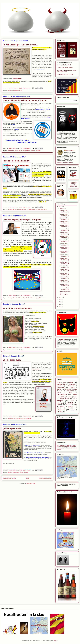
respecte (28, 151)
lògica (13, 90)
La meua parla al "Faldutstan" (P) (64, 237)
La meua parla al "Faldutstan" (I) (64, 259)
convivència (18, 151)
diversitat (21, 418)
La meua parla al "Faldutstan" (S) (64, 226)
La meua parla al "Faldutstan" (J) (64, 255)
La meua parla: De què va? (64, 65)
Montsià (70, 403)
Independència (31, 209)
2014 (60, 306)
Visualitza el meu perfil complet (65, 163)
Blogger (55, 641)
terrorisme (71, 408)
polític (40, 298)
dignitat (22, 209)
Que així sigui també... (66, 292)
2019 (60, 207)
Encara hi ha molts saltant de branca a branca (24, 100)
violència (33, 151)
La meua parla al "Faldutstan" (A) (64, 289)
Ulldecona (61, 410)
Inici (27, 478)
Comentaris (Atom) (31, 484)
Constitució (16, 298)
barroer (59, 383)
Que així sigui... (64, 294)
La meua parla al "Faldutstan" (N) (64, 244)
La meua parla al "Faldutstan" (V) (64, 215)
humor (16, 350)
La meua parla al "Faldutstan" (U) (64, 219)
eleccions (23, 151)
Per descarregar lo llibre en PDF (65, 74)
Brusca (65, 383)
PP (41, 209)
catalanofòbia (11, 151)
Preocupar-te (18, 90)
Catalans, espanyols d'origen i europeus (22, 219)
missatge (38, 209)
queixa (76, 405)
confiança (59, 386)
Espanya (59, 393)
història (9, 90)
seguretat (59, 408)
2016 (60, 302)
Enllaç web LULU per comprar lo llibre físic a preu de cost (67, 71)
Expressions (62, 394)
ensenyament (11, 350)
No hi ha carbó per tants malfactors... (20, 45)
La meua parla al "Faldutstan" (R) (64, 230)
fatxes (26, 209)
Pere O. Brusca (70, 150)
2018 (60, 297)
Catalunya (17, 209)
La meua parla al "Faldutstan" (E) (64, 274)
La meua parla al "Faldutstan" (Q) (64, 233)
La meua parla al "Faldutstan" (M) (65, 248)
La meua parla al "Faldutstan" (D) (64, 278)
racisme (62, 406)
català (71, 382)
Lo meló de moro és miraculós (17, 308)
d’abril (62, 209)
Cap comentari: (27, 88)
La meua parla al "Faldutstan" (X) (64, 211)
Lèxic (74, 399)
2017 (60, 300)
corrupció (16, 418)
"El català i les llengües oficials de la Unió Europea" (73, 184)
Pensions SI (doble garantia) (16, 161)
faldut (75, 394)
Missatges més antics (45, 478)
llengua (60, 401)
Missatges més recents (9, 478)
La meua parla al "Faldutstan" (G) (64, 267)
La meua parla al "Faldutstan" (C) (64, 281)
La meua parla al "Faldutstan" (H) (64, 263)
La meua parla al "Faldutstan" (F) (64, 270)
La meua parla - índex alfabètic (65, 68)
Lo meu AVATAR (61, 339)
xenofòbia (38, 151)
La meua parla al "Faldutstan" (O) (64, 241)
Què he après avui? (12, 360)
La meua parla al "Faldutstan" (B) (64, 285)
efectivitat (10, 472)
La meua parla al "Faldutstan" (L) (64, 252)
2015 (60, 304)
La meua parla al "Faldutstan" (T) (64, 222)
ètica (20, 298)
